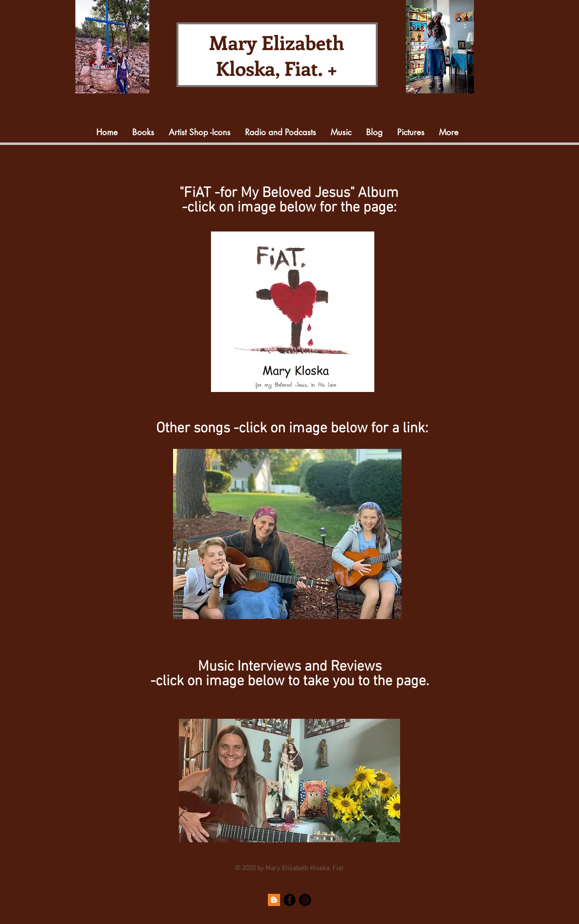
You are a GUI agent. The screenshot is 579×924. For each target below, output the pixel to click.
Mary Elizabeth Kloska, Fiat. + (277, 55)
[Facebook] (289, 900)
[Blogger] (274, 900)
